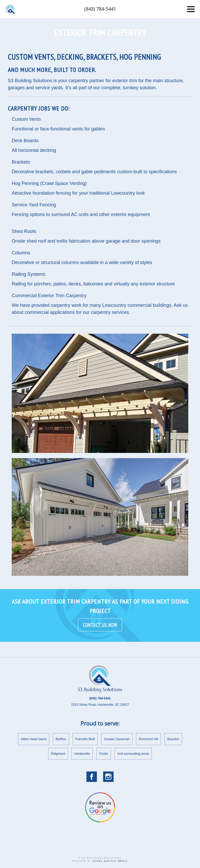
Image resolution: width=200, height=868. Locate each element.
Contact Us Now (100, 631)
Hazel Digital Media (110, 861)
